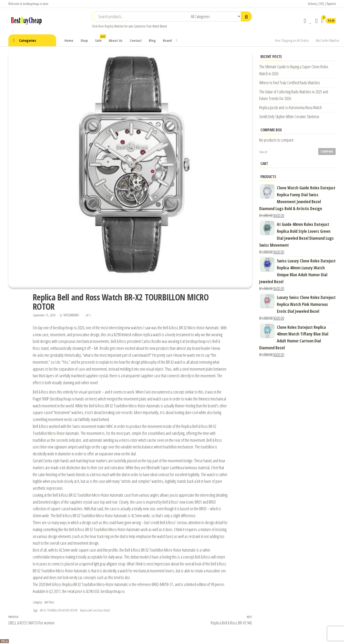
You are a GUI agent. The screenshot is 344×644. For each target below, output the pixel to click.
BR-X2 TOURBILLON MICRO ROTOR (58, 610)
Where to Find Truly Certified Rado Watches (290, 83)
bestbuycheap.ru (33, 4)
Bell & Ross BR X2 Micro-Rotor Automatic (191, 328)
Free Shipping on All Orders (292, 40)
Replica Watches (114, 26)
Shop (84, 40)
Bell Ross (49, 602)
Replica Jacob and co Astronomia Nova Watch (290, 107)
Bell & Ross (40, 392)
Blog (152, 40)
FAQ (322, 4)
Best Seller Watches (328, 40)
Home (69, 40)
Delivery (312, 4)
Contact (136, 40)
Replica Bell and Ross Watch (95, 610)
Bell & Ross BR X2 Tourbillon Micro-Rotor (117, 406)
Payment (331, 4)
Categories (28, 40)
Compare (327, 151)
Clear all (263, 152)
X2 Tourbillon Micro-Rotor (91, 495)
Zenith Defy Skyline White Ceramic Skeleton (289, 117)
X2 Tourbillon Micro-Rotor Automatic (115, 529)
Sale (100, 39)
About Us (116, 40)
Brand (167, 40)
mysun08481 (72, 315)
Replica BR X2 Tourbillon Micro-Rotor (88, 584)
